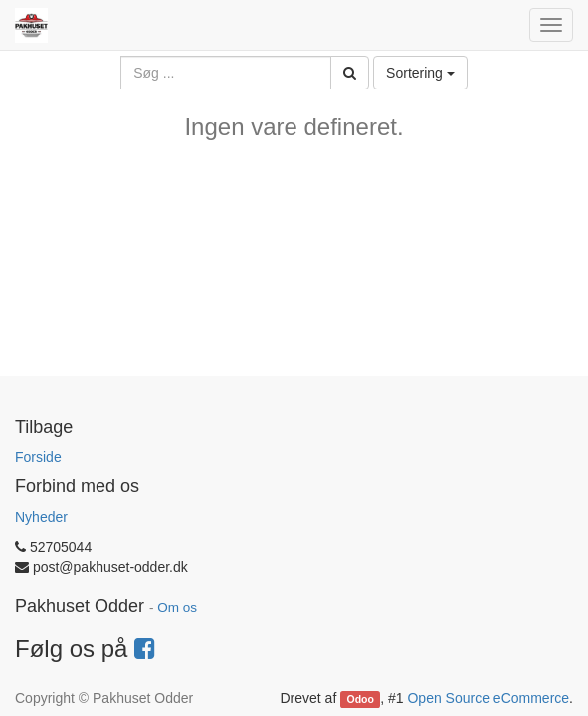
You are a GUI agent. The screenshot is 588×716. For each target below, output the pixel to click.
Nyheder (41, 517)
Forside (38, 457)
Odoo (361, 699)
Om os (177, 607)
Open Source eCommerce (488, 698)
